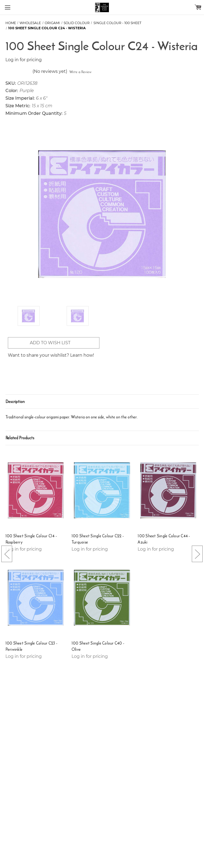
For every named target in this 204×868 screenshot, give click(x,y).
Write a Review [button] (80, 72)
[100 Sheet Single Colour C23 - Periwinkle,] (36, 598)
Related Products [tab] (20, 438)
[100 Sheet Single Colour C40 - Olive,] (102, 598)
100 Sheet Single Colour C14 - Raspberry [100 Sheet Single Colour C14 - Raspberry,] (31, 539)
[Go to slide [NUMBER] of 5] (7, 554)
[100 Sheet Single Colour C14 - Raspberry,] (36, 490)
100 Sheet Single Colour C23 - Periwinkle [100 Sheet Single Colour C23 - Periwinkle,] (31, 646)
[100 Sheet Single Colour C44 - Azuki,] (168, 490)
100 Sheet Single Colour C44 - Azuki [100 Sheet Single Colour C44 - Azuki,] (164, 539)
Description (15, 402)
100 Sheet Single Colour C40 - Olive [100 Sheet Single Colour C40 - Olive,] (98, 646)
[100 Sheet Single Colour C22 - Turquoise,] (102, 490)
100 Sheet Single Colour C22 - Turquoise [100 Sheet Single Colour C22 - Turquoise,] (98, 539)
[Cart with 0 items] (198, 7)
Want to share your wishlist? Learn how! (51, 355)
